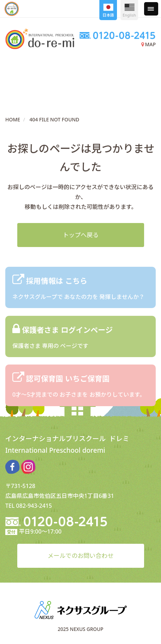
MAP (148, 44)
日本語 (108, 11)
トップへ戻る (81, 235)
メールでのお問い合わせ (80, 556)
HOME (13, 119)
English (129, 11)
